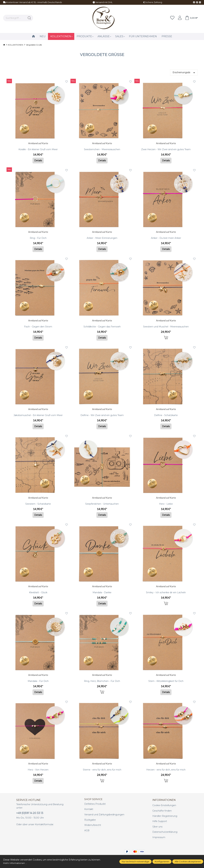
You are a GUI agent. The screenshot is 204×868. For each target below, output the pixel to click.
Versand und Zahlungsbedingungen (104, 815)
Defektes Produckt (95, 804)
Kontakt (89, 809)
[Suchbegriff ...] (15, 18)
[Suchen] (29, 18)
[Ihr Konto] (179, 18)
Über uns (157, 827)
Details (38, 161)
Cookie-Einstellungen (164, 805)
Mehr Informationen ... (16, 863)
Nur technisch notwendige (135, 861)
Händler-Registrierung (165, 816)
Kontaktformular (44, 824)
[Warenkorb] (191, 18)
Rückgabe (90, 820)
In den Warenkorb (166, 337)
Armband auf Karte (38, 143)
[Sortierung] (184, 72)
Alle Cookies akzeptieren (188, 861)
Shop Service (94, 799)
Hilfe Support (160, 821)
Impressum (159, 837)
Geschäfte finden (162, 811)
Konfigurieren (162, 861)
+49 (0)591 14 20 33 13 (30, 813)
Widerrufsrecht (93, 825)
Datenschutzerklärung (165, 832)
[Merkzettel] (171, 18)
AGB (87, 831)
